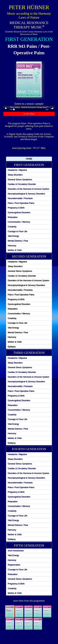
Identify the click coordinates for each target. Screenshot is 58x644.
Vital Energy (13, 236)
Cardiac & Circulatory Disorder (22, 184)
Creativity (12, 227)
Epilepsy (12, 347)
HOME (29, 159)
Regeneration (14, 565)
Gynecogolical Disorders (19, 212)
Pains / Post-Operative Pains (21, 203)
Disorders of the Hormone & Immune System (28, 189)
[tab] (29, 165)
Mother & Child (15, 250)
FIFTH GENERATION (29, 545)
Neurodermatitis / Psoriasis (20, 198)
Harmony (12, 246)
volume (52, 108)
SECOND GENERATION (29, 256)
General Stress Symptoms (20, 180)
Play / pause (6, 108)
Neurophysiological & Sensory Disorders (26, 194)
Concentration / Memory (19, 222)
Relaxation (13, 217)
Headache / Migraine (17, 170)
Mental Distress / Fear (18, 241)
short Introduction (16, 551)
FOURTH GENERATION (29, 449)
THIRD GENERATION (29, 353)
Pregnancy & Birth (16, 208)
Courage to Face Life (17, 231)
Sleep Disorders (15, 175)
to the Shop (29, 114)
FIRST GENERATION (29, 165)
